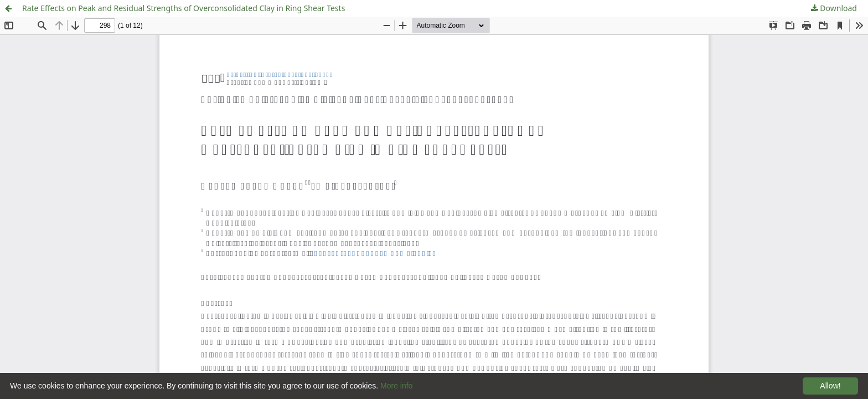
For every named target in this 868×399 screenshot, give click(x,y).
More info (396, 386)
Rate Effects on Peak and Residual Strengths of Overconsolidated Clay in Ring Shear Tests (184, 8)
